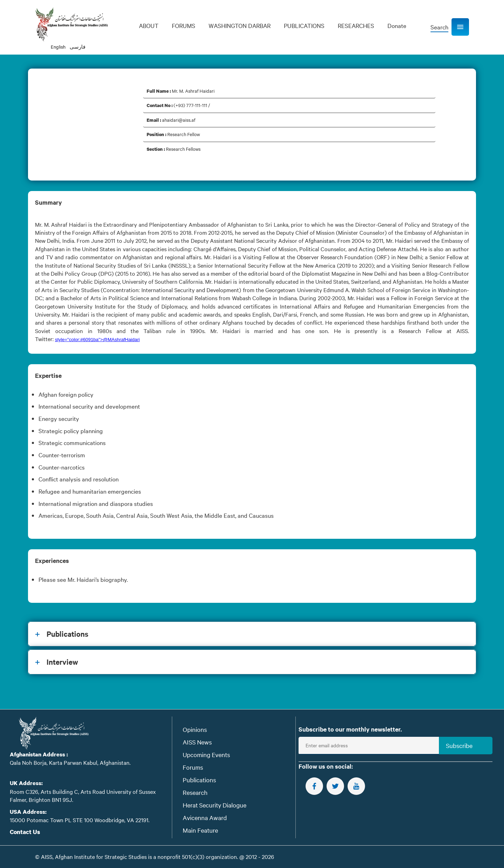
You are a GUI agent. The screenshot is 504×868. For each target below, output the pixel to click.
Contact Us (25, 832)
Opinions (195, 729)
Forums (193, 767)
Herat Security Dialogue (215, 805)
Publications (199, 780)
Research (195, 792)
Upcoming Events (206, 754)
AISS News (197, 742)
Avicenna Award (205, 817)
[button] (460, 27)
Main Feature (200, 830)
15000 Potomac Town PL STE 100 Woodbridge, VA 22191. (80, 820)
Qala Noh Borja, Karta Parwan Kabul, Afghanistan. (70, 762)
